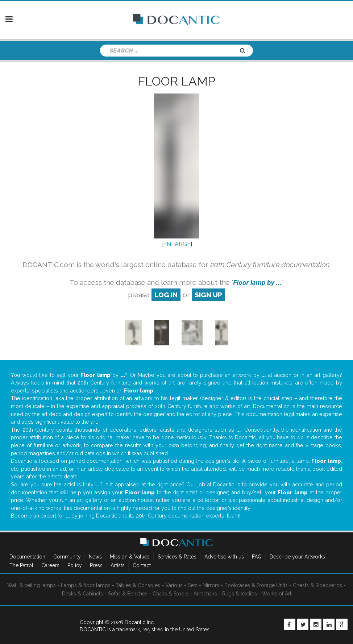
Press (96, 565)
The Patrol (21, 565)
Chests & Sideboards (317, 585)
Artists (118, 565)
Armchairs (205, 594)
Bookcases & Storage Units (256, 585)
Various (174, 585)
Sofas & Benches (128, 594)
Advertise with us (224, 557)
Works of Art (277, 594)
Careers (50, 565)
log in (166, 295)
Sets (193, 585)
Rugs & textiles (240, 594)
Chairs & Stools (171, 594)
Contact (142, 565)
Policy (75, 565)
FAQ (257, 557)
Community (67, 557)
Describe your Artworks (297, 557)
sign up (208, 295)
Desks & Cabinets (82, 594)
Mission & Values (130, 557)
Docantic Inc (139, 622)
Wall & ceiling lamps (32, 585)
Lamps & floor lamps (86, 585)
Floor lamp (176, 81)
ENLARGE (177, 244)
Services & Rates (177, 557)
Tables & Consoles (138, 585)
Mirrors (211, 585)
